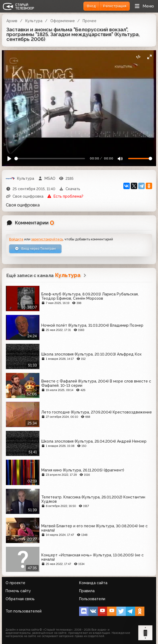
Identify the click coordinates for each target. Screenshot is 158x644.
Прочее (90, 21)
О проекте (15, 583)
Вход (91, 6)
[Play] (9, 159)
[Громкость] (140, 159)
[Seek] (50, 159)
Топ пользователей (24, 611)
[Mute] (120, 159)
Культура (34, 21)
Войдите (16, 239)
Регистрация (115, 6)
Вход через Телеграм (35, 249)
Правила (87, 591)
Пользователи (92, 599)
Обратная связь (20, 599)
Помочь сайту (18, 591)
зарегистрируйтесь (47, 239)
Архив (12, 21)
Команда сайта (93, 583)
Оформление (63, 21)
